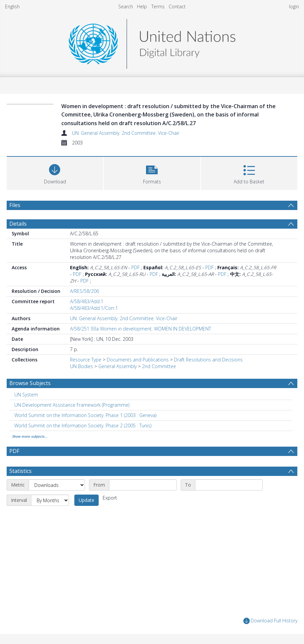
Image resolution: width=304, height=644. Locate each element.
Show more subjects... (30, 436)
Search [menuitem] (126, 6)
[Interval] (50, 500)
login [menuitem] (294, 6)
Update (86, 500)
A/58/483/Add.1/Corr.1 (94, 308)
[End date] (229, 485)
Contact (177, 6)
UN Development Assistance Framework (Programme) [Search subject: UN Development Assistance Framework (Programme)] (72, 405)
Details (18, 224)
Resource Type (86, 360)
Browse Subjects (30, 383)
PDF (135, 267)
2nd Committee (159, 366)
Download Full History (270, 621)
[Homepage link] (152, 42)
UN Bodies (81, 366)
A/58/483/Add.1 (87, 301)
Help (142, 6)
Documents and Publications (138, 360)
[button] (152, 173)
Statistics (20, 471)
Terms (158, 6)
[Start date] (143, 485)
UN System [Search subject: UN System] (26, 395)
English (12, 6)
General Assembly (117, 366)
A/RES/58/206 (84, 291)
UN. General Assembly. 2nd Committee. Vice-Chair (126, 133)
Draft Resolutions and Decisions (208, 360)
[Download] (55, 173)
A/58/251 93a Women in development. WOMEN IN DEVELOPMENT (140, 329)
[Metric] (57, 485)
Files (15, 205)
